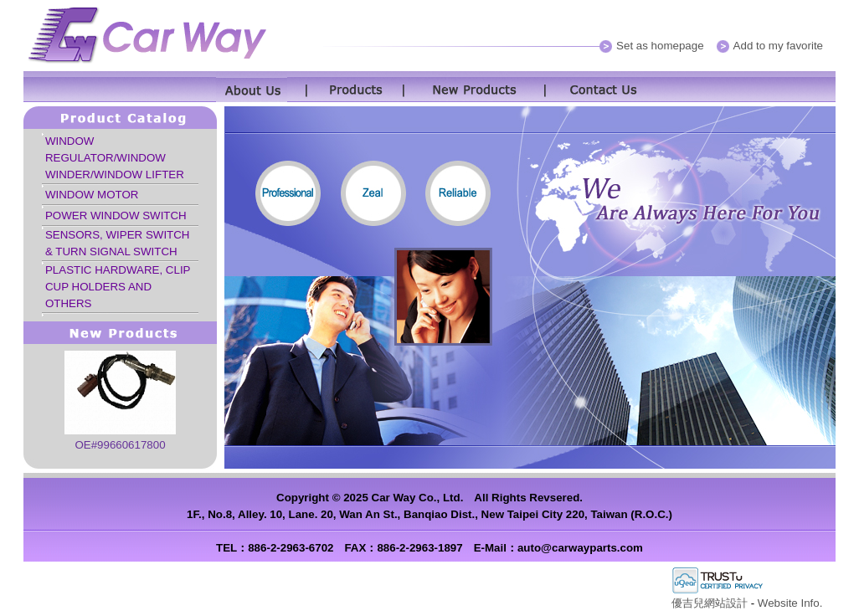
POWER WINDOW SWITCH (116, 216)
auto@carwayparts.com (580, 548)
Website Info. (790, 603)
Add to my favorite (778, 46)
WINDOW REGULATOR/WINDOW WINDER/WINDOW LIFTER (115, 158)
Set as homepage (660, 46)
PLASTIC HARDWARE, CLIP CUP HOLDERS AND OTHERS (118, 287)
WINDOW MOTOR (92, 195)
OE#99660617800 (120, 445)
